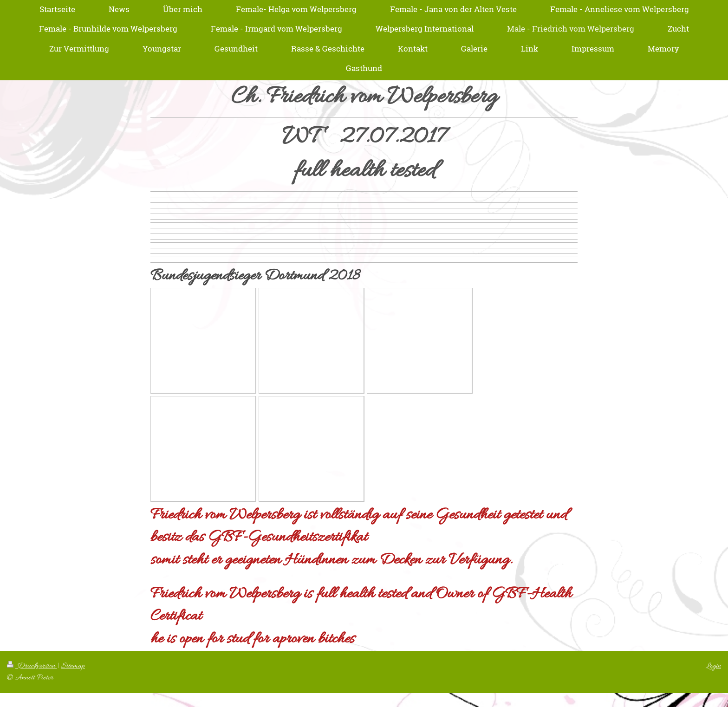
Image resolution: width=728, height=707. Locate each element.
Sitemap (73, 666)
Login (713, 666)
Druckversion (32, 666)
